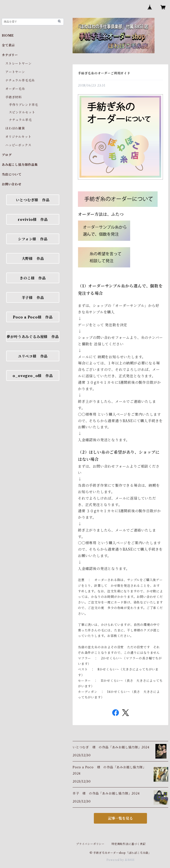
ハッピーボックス (18, 145)
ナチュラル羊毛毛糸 (20, 80)
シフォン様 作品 (33, 239)
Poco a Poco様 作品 (33, 317)
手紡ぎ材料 (14, 97)
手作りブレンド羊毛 (23, 105)
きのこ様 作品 (33, 278)
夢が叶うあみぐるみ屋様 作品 (33, 337)
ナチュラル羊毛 (20, 120)
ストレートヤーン (18, 63)
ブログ (7, 155)
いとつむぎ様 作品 (33, 200)
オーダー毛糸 (15, 89)
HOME (8, 36)
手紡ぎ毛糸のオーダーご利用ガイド (104, 73)
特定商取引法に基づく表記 (129, 844)
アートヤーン (15, 72)
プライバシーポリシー (90, 844)
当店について (12, 174)
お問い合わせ (12, 184)
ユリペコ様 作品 (33, 356)
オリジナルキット (18, 137)
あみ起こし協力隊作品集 (20, 165)
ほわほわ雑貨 (15, 128)
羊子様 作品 (33, 298)
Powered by (121, 860)
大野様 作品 (33, 259)
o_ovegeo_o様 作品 (33, 376)
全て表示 (8, 45)
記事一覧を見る (120, 818)
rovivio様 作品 (33, 219)
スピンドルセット (22, 112)
